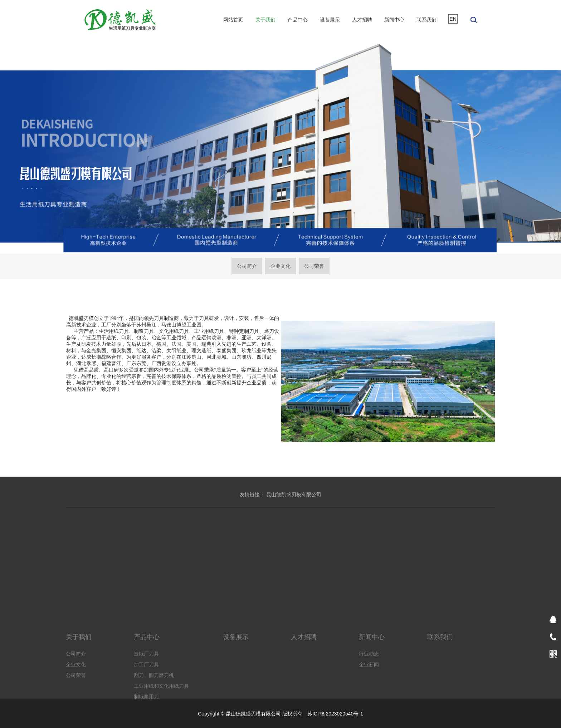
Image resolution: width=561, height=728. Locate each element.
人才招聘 (362, 20)
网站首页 (233, 20)
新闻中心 (394, 20)
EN (453, 19)
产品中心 (298, 20)
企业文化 (280, 266)
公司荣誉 (314, 266)
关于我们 (265, 20)
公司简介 (247, 266)
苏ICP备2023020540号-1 (335, 714)
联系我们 (426, 20)
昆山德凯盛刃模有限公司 (294, 501)
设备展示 (330, 20)
